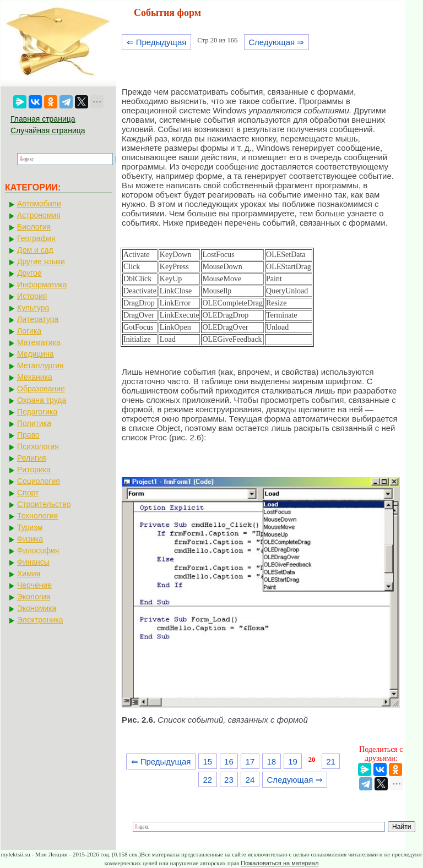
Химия (29, 574)
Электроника (40, 620)
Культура (33, 308)
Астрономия (39, 215)
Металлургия (40, 365)
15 (207, 761)
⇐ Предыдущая (157, 42)
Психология (38, 446)
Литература (38, 319)
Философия (38, 550)
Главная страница (43, 119)
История (32, 296)
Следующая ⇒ (276, 42)
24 (250, 780)
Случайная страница (48, 130)
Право (28, 435)
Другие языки (41, 261)
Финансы (33, 562)
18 (271, 761)
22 (207, 780)
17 (250, 761)
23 (229, 780)
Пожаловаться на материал (280, 863)
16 (229, 761)
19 (293, 761)
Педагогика (37, 412)
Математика (39, 342)
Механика (35, 377)
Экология (34, 597)
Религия (32, 458)
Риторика (34, 470)
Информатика (42, 285)
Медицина (36, 354)
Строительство (44, 504)
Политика (34, 423)
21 (331, 761)
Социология (39, 481)
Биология (34, 227)
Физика (30, 539)
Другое (29, 273)
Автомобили (39, 204)
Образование (41, 389)
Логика (29, 331)
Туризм (30, 527)
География (36, 238)
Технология (37, 516)
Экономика (37, 608)
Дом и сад (35, 250)
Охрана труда (42, 400)
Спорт (28, 493)
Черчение (34, 585)
